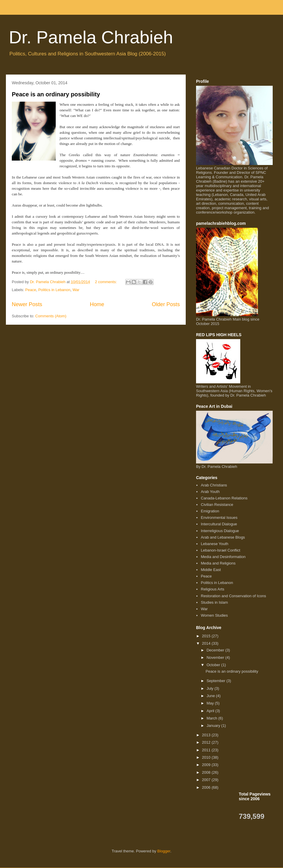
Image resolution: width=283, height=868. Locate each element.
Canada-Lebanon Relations (224, 498)
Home (97, 304)
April (211, 711)
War (76, 290)
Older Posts (166, 304)
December (216, 650)
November (216, 657)
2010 (207, 757)
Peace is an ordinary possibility (56, 94)
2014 (207, 643)
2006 (207, 787)
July (211, 688)
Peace (31, 290)
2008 (207, 772)
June (211, 696)
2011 (207, 750)
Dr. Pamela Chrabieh (91, 37)
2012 (207, 742)
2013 (207, 735)
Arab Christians (214, 485)
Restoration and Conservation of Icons (233, 596)
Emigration (210, 511)
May (211, 703)
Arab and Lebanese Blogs (223, 537)
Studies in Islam (214, 602)
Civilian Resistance (217, 505)
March (213, 718)
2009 (207, 765)
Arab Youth (210, 492)
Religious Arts (212, 589)
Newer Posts (27, 304)
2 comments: (106, 282)
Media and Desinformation (223, 557)
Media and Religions (218, 563)
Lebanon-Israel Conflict (221, 550)
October (214, 665)
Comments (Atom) (51, 316)
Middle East (211, 570)
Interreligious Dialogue (220, 531)
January (214, 726)
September (217, 681)
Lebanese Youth (214, 544)
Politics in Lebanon (54, 290)
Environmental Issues (219, 518)
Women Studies (214, 615)
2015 (207, 636)
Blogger (164, 851)
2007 (207, 780)
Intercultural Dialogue (219, 524)
